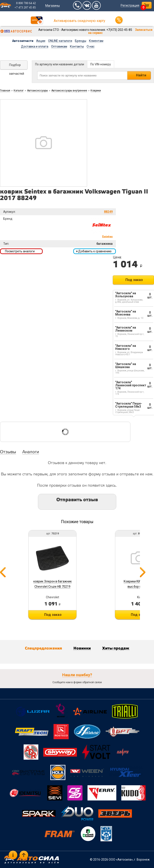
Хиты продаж (116, 648)
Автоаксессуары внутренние (69, 91)
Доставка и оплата (35, 46)
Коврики (96, 91)
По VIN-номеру (101, 64)
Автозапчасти (23, 41)
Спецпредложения (43, 648)
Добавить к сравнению (94, 251)
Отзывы (8, 452)
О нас (91, 46)
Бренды (81, 41)
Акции (41, 41)
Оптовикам (59, 46)
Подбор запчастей (16, 66)
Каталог (19, 91)
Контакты (77, 46)
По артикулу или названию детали (60, 64)
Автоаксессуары (37, 91)
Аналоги (31, 452)
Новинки (82, 648)
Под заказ (134, 280)
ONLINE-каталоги (60, 41)
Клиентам (96, 41)
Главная (5, 91)
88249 (108, 212)
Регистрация (130, 5)
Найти (141, 75)
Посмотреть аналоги (20, 251)
